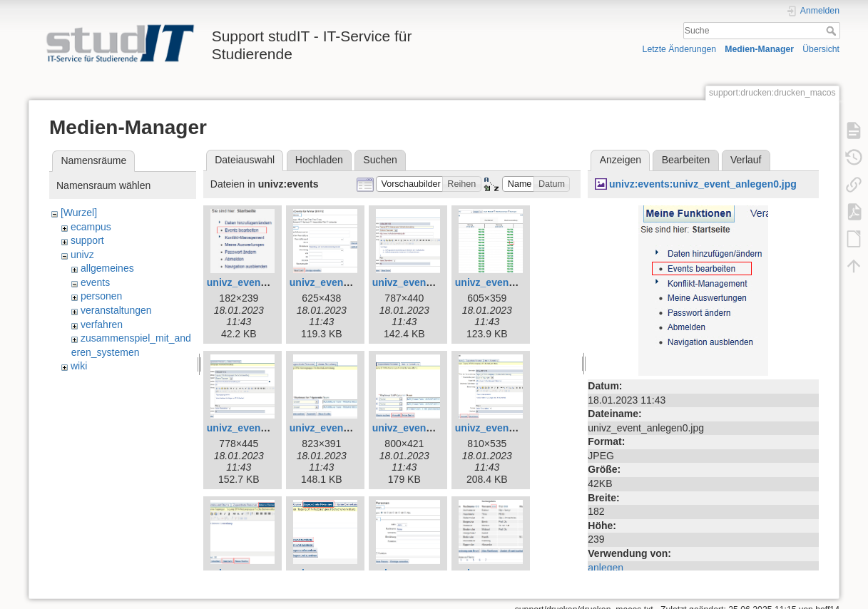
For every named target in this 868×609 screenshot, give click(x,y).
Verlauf (746, 160)
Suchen (380, 160)
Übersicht (821, 49)
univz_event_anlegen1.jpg (352, 282)
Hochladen (319, 160)
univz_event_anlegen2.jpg (434, 282)
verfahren (102, 324)
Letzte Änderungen (680, 49)
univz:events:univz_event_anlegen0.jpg (703, 184)
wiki (79, 366)
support (87, 240)
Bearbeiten (686, 160)
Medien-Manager (759, 49)
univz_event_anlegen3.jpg (517, 282)
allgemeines (107, 268)
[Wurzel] (79, 213)
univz (82, 255)
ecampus (91, 227)
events (95, 282)
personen (101, 296)
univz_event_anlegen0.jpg (269, 282)
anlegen (606, 568)
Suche (833, 31)
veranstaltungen (116, 310)
